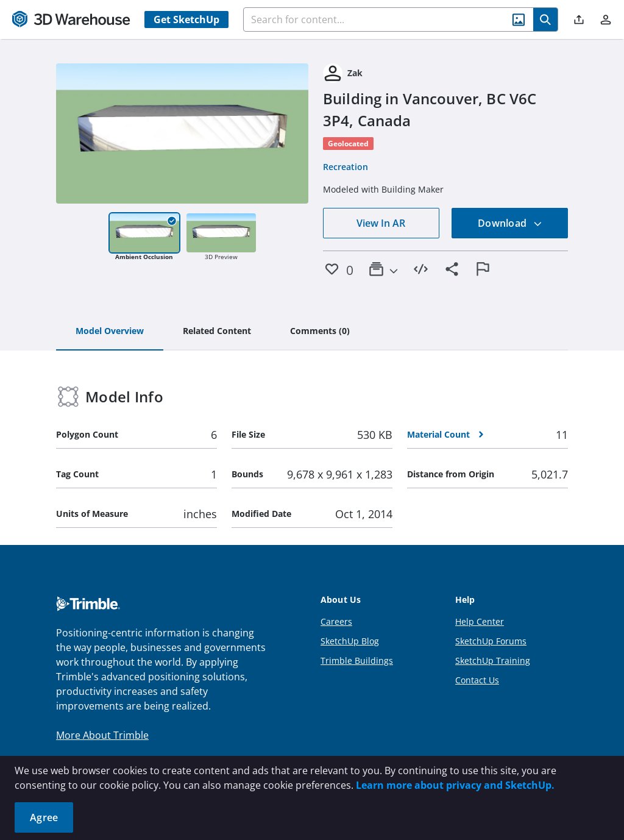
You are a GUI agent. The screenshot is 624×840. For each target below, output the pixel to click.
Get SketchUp (186, 20)
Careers (336, 621)
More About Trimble (102, 735)
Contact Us (477, 680)
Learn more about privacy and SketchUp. (455, 785)
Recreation (346, 167)
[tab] (110, 332)
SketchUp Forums (491, 641)
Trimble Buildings (357, 660)
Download (510, 223)
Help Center (480, 621)
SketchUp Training (493, 660)
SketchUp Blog (350, 641)
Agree (44, 817)
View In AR (381, 223)
